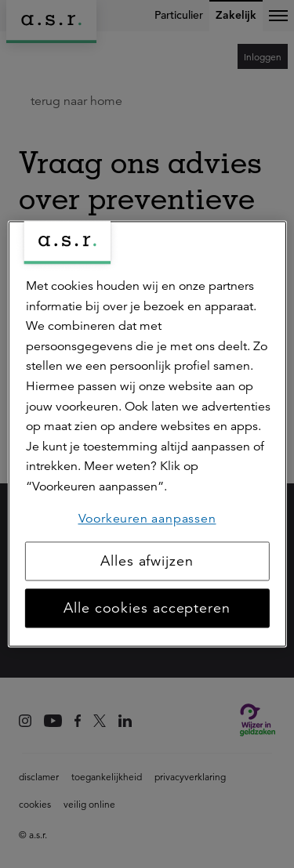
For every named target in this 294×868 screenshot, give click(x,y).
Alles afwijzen (147, 562)
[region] (147, 434)
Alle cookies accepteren (147, 609)
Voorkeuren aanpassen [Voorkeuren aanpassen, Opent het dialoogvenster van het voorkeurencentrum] (147, 519)
